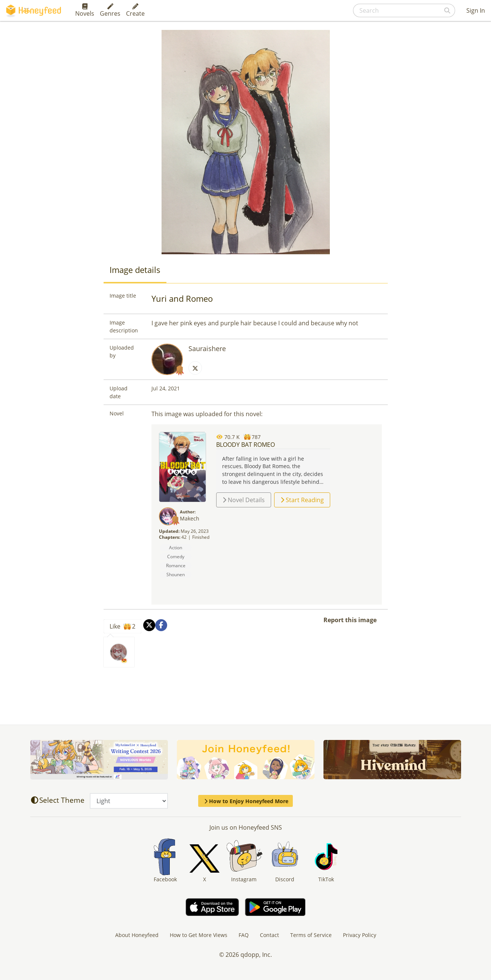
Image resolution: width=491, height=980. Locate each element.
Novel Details (244, 500)
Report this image (350, 620)
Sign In (476, 10)
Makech (190, 518)
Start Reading (302, 500)
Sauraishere (207, 348)
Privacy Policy (360, 935)
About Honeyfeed (137, 935)
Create (135, 10)
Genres (110, 10)
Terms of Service (311, 935)
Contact (269, 935)
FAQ (244, 935)
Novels (85, 10)
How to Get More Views (199, 935)
